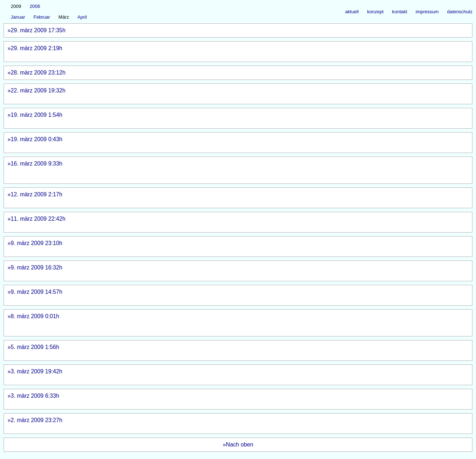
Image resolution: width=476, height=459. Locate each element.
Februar (42, 17)
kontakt (400, 12)
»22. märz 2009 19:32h (232, 94)
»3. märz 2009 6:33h (237, 399)
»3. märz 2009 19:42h (234, 375)
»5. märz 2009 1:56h (233, 350)
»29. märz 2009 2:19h (234, 51)
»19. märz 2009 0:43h (234, 142)
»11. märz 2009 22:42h (232, 222)
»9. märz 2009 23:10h (230, 246)
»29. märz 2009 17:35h (228, 30)
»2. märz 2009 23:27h (233, 423)
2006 (35, 6)
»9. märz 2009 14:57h (230, 295)
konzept (375, 12)
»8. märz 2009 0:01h (234, 323)
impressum (427, 12)
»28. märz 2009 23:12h (57, 73)
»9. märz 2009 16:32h (230, 271)
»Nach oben (238, 444)
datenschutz (460, 12)
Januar (18, 17)
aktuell (352, 12)
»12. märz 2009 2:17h (238, 198)
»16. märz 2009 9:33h (234, 170)
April (82, 17)
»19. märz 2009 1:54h (232, 118)
